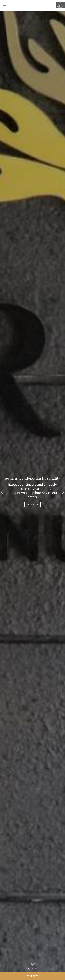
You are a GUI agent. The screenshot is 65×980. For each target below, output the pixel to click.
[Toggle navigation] (4, 6)
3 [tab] (36, 969)
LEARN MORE (32, 505)
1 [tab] (29, 969)
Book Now (32, 976)
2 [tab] (33, 969)
